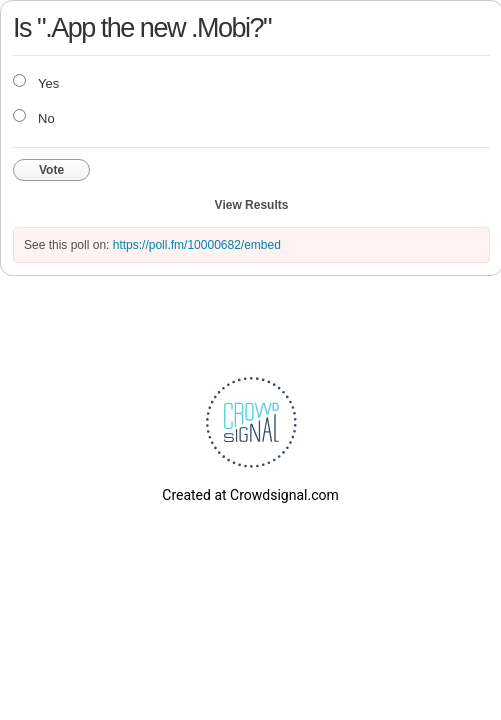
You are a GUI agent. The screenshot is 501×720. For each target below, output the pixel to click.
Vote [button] (51, 170)
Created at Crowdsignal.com (250, 495)
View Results (252, 205)
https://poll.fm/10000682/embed (197, 245)
